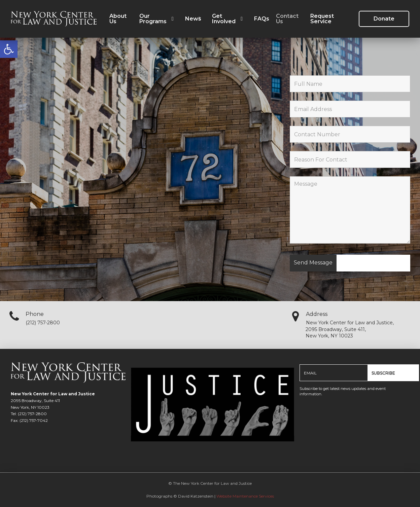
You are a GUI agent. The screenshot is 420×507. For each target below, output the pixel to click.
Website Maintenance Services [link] (245, 496)
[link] (9, 49)
